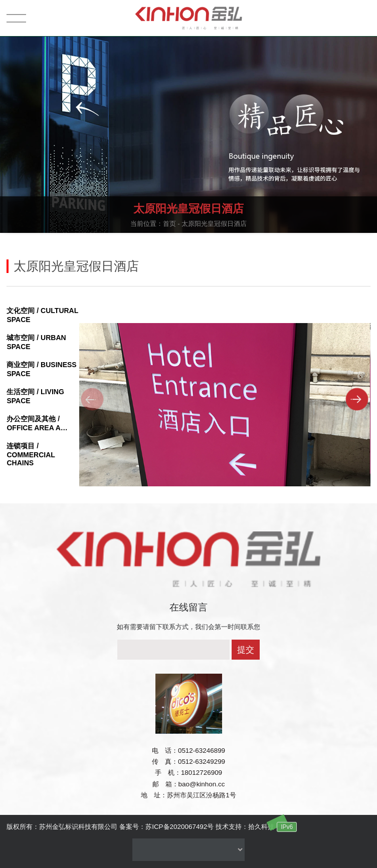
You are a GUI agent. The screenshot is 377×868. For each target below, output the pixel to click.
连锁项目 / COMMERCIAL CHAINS (31, 454)
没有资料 (188, 850)
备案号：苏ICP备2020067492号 (166, 827)
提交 (246, 650)
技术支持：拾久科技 (245, 827)
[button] (357, 399)
